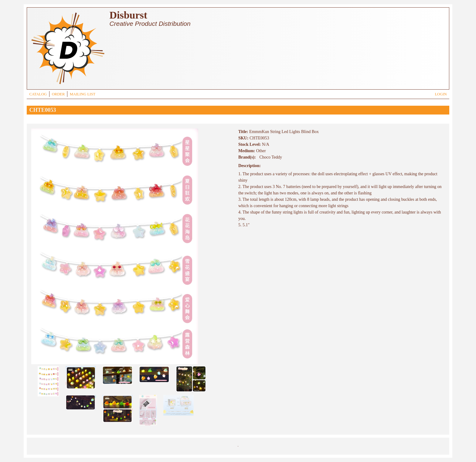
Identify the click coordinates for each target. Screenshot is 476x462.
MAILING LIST (83, 94)
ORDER (58, 94)
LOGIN (441, 94)
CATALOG (38, 94)
